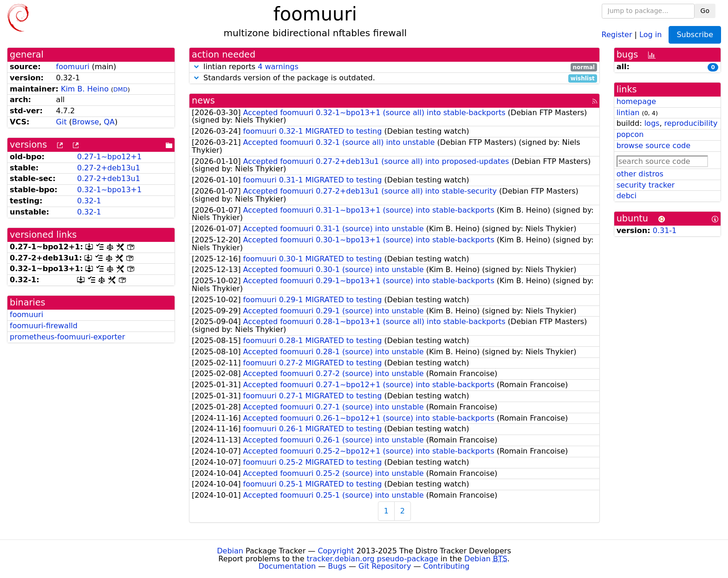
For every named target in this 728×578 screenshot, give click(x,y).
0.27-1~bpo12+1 (109, 157)
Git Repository (385, 566)
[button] (196, 67)
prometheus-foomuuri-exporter (67, 337)
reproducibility (691, 123)
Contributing (447, 566)
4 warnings (278, 67)
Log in (650, 34)
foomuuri (73, 67)
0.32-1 (89, 201)
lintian (628, 113)
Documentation (287, 566)
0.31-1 (665, 231)
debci (627, 196)
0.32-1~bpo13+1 (109, 190)
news (203, 101)
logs (652, 123)
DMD (120, 89)
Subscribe (695, 35)
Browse (85, 122)
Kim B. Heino (85, 89)
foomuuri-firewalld (44, 326)
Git (62, 122)
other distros (640, 174)
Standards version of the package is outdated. (394, 78)
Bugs (337, 566)
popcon (630, 134)
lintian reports (394, 67)
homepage (636, 101)
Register (617, 34)
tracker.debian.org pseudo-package (373, 559)
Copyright (336, 551)
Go (705, 11)
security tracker (646, 185)
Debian (230, 551)
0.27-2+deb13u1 (109, 168)
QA (109, 122)
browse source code (653, 146)
